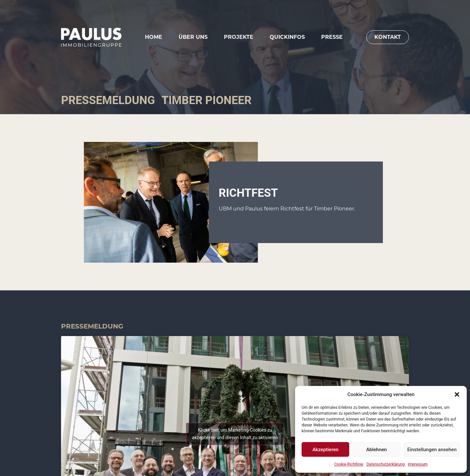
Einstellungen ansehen (432, 450)
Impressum (418, 464)
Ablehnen (376, 450)
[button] (457, 394)
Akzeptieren (325, 450)
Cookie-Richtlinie (349, 464)
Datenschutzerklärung (386, 464)
